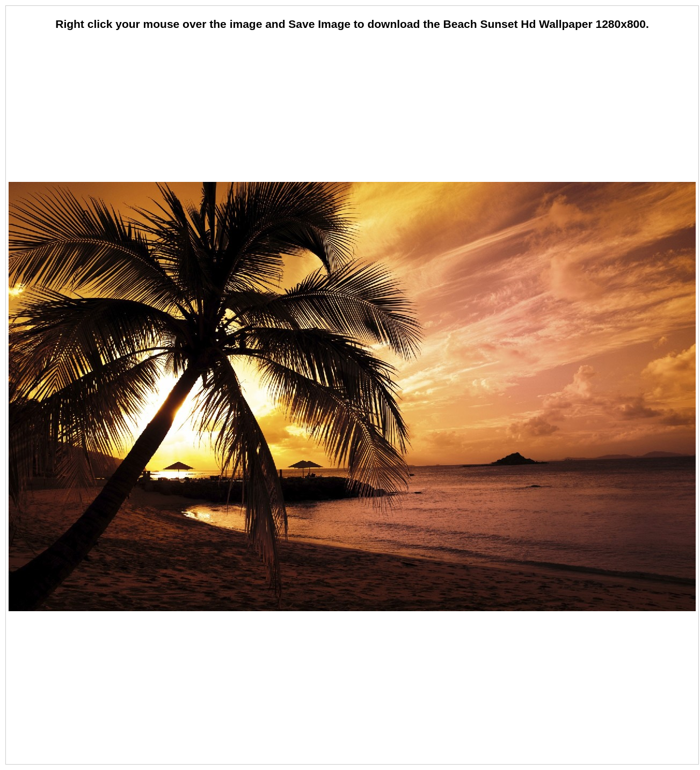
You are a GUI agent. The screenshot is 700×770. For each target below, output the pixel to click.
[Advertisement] (352, 107)
